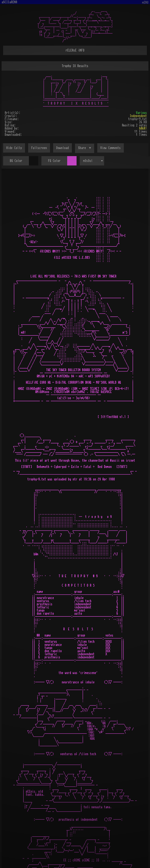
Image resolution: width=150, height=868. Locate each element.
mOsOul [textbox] (88, 161)
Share (83, 148)
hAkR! (143, 128)
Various (141, 113)
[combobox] (92, 161)
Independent (138, 116)
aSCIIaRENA (9, 2)
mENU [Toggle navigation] (145, 3)
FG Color (54, 161)
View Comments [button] (111, 148)
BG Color (16, 161)
